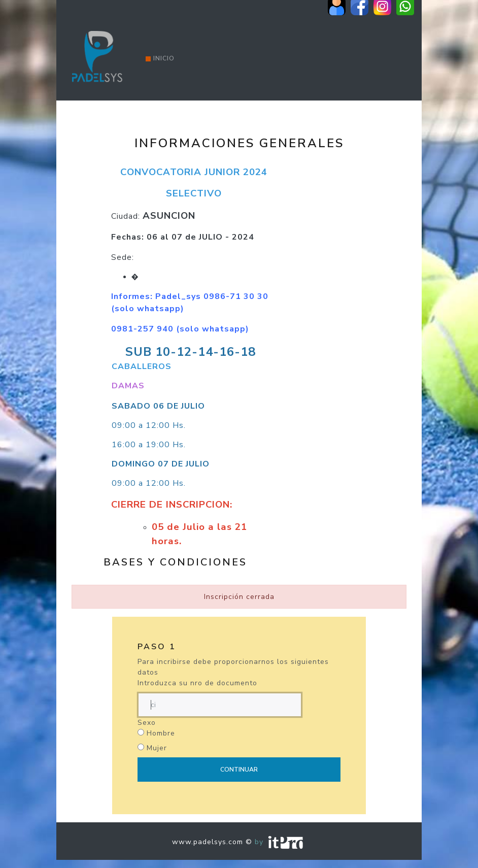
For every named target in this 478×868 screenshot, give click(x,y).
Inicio (160, 58)
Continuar (239, 770)
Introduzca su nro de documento (197, 683)
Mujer (152, 748)
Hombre (156, 733)
